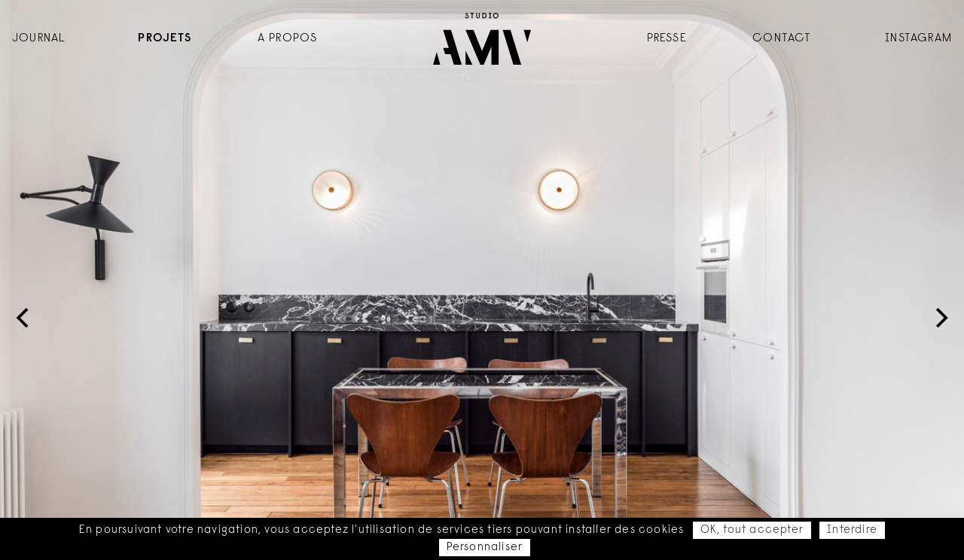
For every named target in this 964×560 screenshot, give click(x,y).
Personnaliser (485, 548)
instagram (918, 38)
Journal (39, 38)
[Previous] (24, 318)
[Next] (940, 318)
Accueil (482, 38)
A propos (288, 38)
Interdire (852, 530)
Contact (782, 38)
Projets (164, 38)
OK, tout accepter (752, 530)
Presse (667, 38)
